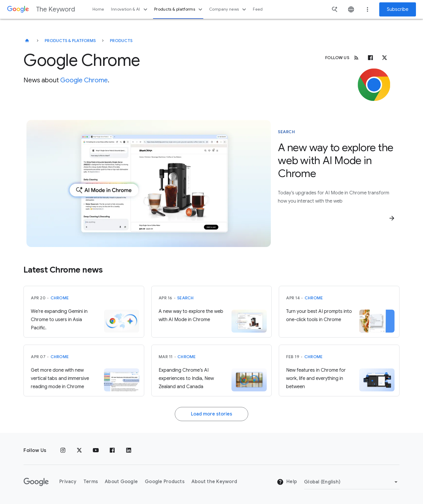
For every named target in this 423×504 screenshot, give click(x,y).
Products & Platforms (70, 41)
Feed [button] (258, 9)
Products (121, 41)
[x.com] (385, 58)
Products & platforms (179, 9)
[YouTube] (96, 450)
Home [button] (98, 9)
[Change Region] (352, 482)
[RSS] (356, 58)
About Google (121, 482)
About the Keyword (214, 482)
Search (186, 298)
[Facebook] (370, 58)
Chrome (60, 298)
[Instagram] (63, 450)
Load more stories (211, 414)
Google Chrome (84, 80)
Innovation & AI (130, 9)
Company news (228, 9)
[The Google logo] (36, 482)
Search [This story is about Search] (286, 132)
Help (287, 482)
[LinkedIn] (129, 450)
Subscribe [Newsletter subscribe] (398, 9)
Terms (91, 482)
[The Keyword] (27, 41)
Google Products (165, 482)
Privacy (68, 482)
